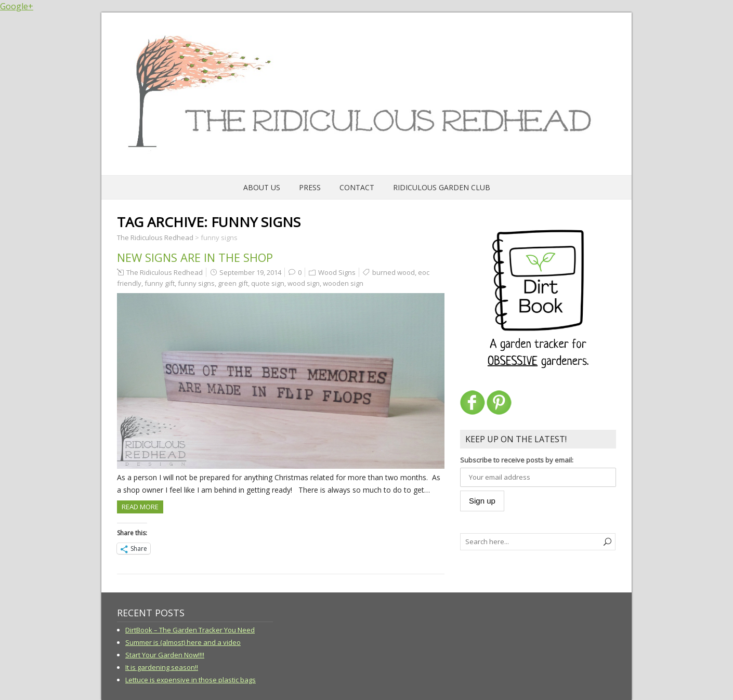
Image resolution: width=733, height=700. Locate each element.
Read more (140, 507)
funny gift (160, 283)
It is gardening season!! (162, 667)
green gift (233, 283)
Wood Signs (337, 272)
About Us (262, 187)
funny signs (196, 283)
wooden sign (343, 283)
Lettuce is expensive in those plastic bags (191, 680)
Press (310, 187)
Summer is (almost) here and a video (183, 642)
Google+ (17, 6)
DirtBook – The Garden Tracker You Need (190, 630)
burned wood (394, 272)
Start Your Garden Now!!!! (165, 655)
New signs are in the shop (195, 257)
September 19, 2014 (250, 272)
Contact (357, 187)
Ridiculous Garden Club (442, 187)
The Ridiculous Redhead (165, 272)
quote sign (268, 283)
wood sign (304, 283)
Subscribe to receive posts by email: (517, 460)
